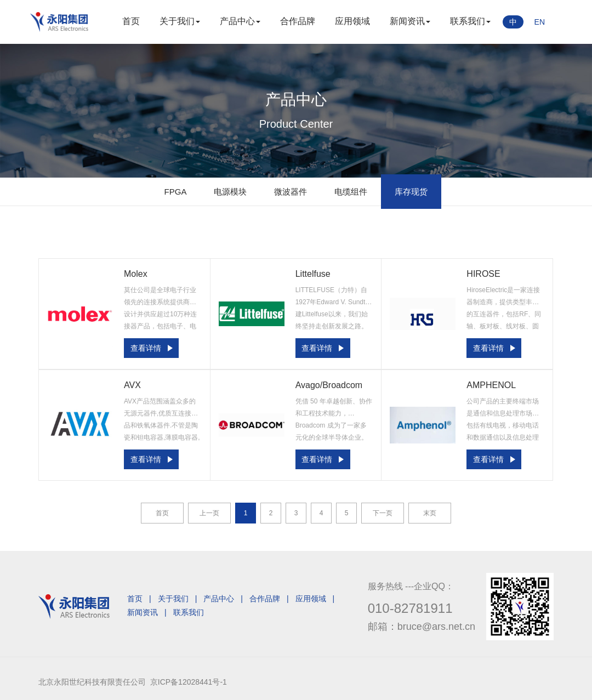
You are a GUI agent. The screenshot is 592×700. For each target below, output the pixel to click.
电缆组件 (351, 192)
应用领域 (352, 21)
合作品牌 (298, 21)
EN (540, 22)
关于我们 (180, 21)
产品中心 (240, 21)
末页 (430, 513)
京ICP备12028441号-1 (189, 682)
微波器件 (291, 192)
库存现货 (411, 192)
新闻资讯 (410, 21)
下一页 (383, 513)
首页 (131, 21)
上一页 (209, 513)
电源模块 (230, 192)
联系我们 (470, 21)
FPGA (176, 192)
